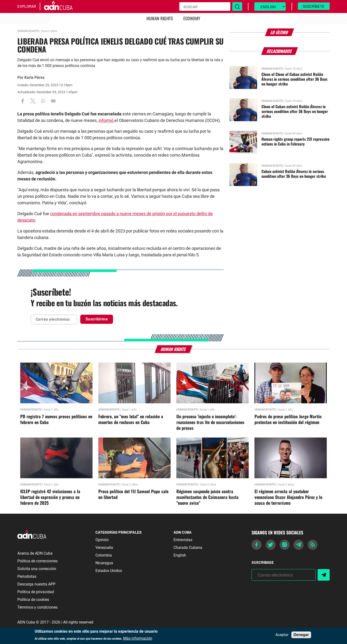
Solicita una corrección (37, 569)
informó (107, 120)
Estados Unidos (109, 571)
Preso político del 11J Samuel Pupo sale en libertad (133, 494)
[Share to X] (33, 101)
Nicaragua (104, 563)
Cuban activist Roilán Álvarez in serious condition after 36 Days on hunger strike (294, 174)
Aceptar (282, 635)
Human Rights (160, 18)
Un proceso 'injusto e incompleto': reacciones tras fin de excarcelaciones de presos (210, 422)
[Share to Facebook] (23, 101)
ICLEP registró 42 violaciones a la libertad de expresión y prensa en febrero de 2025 (50, 497)
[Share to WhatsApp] (43, 101)
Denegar (301, 635)
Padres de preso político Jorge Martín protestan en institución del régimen (288, 419)
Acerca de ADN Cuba (35, 553)
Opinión (102, 540)
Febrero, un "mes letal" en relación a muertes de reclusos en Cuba (131, 419)
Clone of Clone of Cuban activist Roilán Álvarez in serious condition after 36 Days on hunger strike (294, 79)
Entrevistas (183, 540)
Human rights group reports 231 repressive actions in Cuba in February (296, 141)
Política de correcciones (37, 561)
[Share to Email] (53, 101)
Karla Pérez (34, 77)
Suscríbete (314, 6)
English (180, 555)
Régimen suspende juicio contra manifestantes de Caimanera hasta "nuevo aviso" (207, 497)
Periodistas (27, 576)
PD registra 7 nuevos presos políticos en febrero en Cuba (56, 419)
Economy (192, 18)
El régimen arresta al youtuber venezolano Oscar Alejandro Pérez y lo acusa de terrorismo (288, 497)
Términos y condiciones (37, 607)
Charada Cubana (188, 548)
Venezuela (104, 548)
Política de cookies (33, 600)
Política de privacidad (36, 592)
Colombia (104, 555)
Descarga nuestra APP (36, 584)
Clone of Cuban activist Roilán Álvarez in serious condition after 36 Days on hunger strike (295, 111)
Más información (138, 638)
